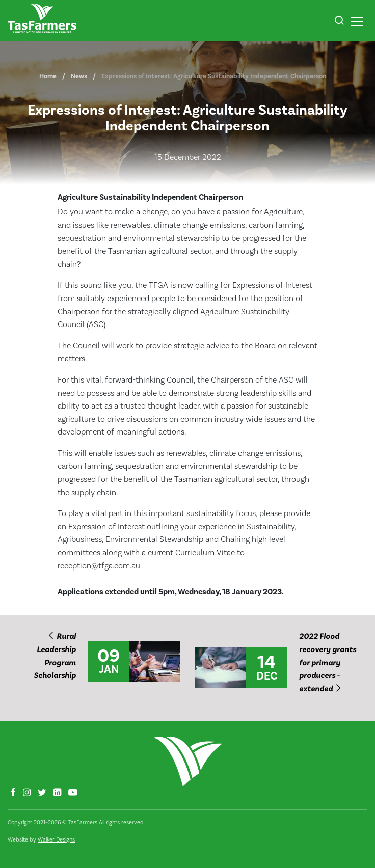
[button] (339, 22)
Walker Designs (56, 840)
